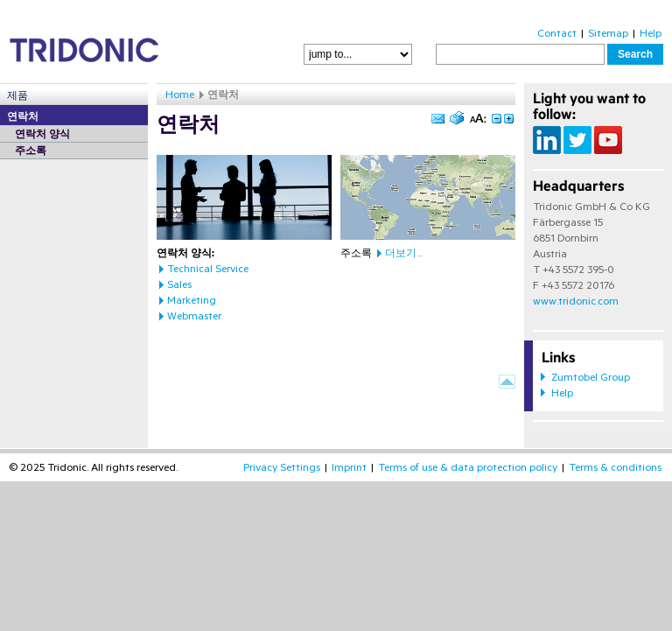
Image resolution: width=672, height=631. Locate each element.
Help (651, 33)
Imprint (349, 467)
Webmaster (194, 316)
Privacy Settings (282, 467)
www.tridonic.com (576, 301)
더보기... (403, 253)
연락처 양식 (42, 134)
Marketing (192, 300)
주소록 (31, 151)
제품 (17, 95)
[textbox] (520, 54)
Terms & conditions (615, 467)
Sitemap (608, 33)
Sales (179, 284)
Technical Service (208, 269)
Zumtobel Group (591, 377)
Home (180, 95)
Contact (557, 33)
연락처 (23, 116)
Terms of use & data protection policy (468, 467)
